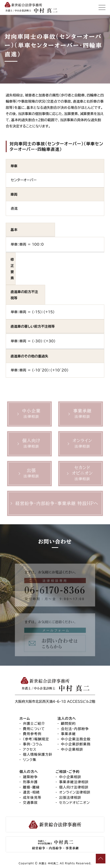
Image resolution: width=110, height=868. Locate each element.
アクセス (30, 749)
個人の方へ (29, 772)
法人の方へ (67, 718)
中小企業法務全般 (76, 739)
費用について (34, 729)
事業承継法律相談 (74, 782)
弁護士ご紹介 (34, 724)
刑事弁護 (30, 782)
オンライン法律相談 (75, 792)
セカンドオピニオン (74, 803)
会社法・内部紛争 (75, 729)
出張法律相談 (70, 798)
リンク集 (30, 760)
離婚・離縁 (31, 787)
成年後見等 (32, 798)
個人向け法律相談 (74, 787)
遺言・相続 (31, 792)
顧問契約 (68, 724)
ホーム (25, 718)
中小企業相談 (72, 749)
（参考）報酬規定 (36, 739)
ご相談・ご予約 (68, 772)
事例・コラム (33, 744)
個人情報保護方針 (38, 754)
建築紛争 (30, 777)
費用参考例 (32, 734)
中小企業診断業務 (76, 744)
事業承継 (68, 734)
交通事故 (30, 803)
